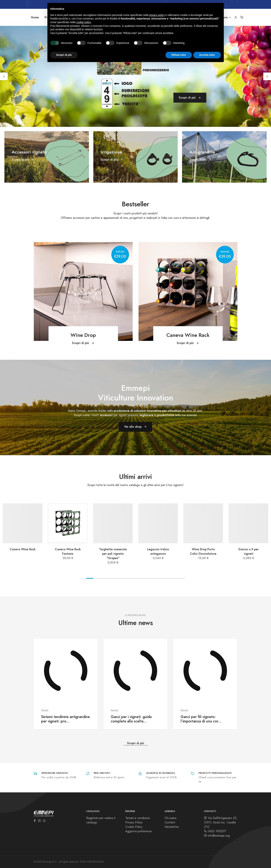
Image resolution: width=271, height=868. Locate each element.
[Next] (267, 76)
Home (35, 17)
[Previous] (4, 76)
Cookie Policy (134, 827)
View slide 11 (160, 578)
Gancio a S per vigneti (248, 551)
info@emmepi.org (217, 836)
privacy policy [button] (157, 15)
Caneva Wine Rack (23, 549)
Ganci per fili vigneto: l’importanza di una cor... (201, 719)
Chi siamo (171, 818)
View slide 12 (167, 578)
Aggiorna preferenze (139, 831)
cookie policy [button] (84, 22)
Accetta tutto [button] (207, 55)
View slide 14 (181, 578)
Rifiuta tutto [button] (179, 55)
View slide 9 (146, 578)
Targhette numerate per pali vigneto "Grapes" (113, 554)
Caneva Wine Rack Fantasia (68, 551)
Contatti (170, 822)
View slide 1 (90, 578)
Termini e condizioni (138, 818)
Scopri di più (190, 98)
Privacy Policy (134, 822)
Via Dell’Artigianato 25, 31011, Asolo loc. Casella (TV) (221, 822)
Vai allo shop (135, 427)
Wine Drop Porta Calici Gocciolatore (203, 551)
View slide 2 (97, 578)
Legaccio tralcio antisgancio (158, 551)
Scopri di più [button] (64, 55)
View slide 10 (153, 578)
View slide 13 (174, 578)
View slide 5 (118, 578)
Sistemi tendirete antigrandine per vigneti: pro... (65, 719)
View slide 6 (125, 578)
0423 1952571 (215, 831)
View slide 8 (139, 578)
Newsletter (172, 827)
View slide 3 (104, 578)
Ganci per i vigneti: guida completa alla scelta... (131, 719)
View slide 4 (111, 578)
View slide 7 (132, 578)
